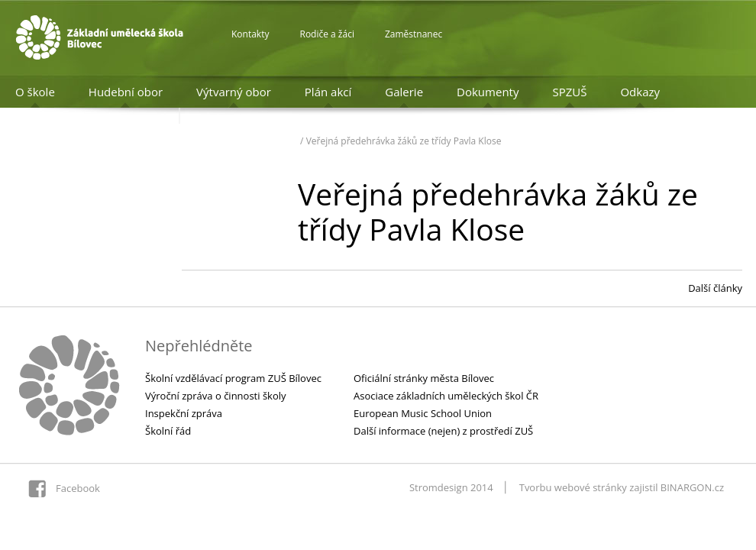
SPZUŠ (569, 92)
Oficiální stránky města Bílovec (424, 378)
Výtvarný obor (234, 92)
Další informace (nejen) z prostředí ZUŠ (443, 431)
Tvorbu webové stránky (573, 487)
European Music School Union (423, 413)
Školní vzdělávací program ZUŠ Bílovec (233, 378)
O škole (35, 92)
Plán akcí (328, 92)
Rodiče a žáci (326, 34)
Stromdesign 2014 (451, 487)
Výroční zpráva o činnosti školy (216, 396)
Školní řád (168, 431)
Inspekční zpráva (184, 413)
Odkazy (640, 92)
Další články (715, 288)
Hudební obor (126, 92)
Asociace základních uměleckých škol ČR (446, 396)
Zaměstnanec (414, 34)
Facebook (78, 488)
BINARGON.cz (692, 487)
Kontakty (250, 34)
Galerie (404, 92)
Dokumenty (488, 92)
